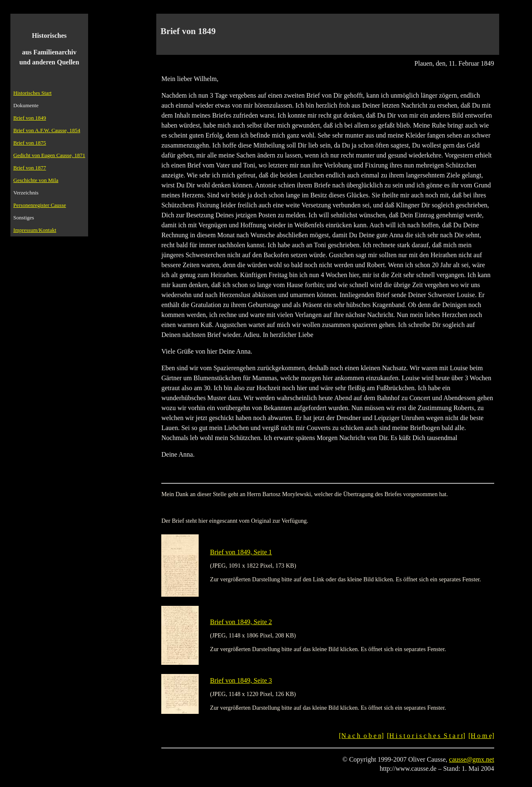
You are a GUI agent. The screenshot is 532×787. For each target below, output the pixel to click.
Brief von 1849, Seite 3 (241, 680)
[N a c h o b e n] (362, 736)
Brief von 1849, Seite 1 (241, 552)
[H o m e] (481, 736)
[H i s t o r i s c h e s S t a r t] (426, 736)
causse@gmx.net (471, 759)
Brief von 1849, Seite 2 (241, 622)
